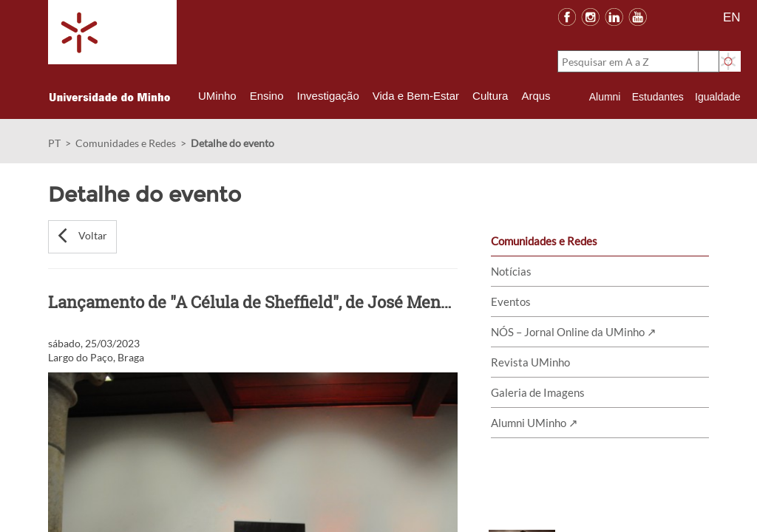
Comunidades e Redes (126, 143)
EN (732, 17)
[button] (82, 237)
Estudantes (658, 97)
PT (54, 143)
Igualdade (718, 97)
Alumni (605, 97)
